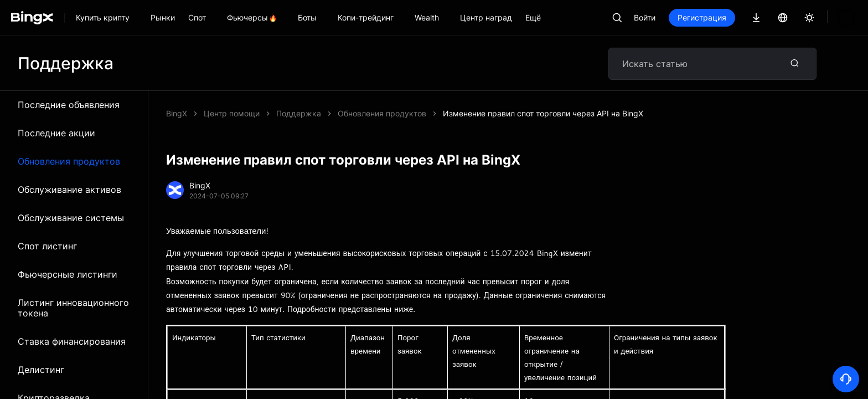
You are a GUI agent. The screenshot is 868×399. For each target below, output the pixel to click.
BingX (177, 113)
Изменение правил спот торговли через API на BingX (376, 113)
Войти (682, 17)
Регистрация (740, 17)
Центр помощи (232, 113)
